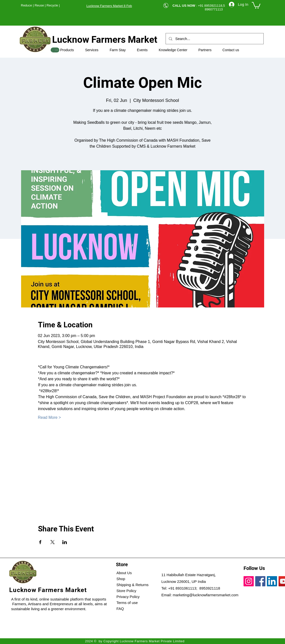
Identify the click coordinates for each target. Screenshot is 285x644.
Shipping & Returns (132, 585)
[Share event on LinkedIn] (65, 542)
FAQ (120, 609)
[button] (256, 5)
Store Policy (126, 591)
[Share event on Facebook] (40, 542)
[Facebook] (260, 581)
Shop (121, 579)
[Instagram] (249, 581)
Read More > (50, 417)
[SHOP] (55, 50)
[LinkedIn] (272, 581)
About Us (124, 573)
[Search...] (214, 39)
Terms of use (127, 603)
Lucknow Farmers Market (105, 40)
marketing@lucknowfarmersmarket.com (206, 595)
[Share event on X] (53, 542)
